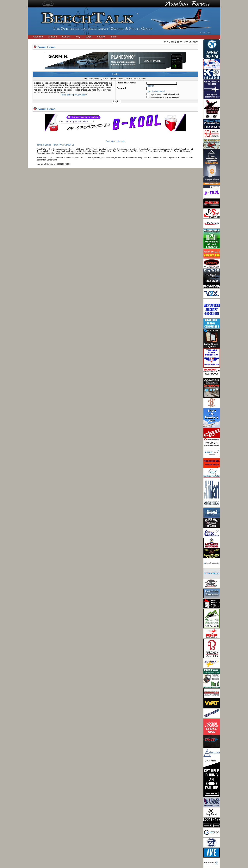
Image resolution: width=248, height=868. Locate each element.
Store (114, 37)
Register (101, 37)
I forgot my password (156, 91)
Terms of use (67, 95)
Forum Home (46, 47)
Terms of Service (44, 145)
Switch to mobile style (115, 141)
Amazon (53, 37)
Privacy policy (81, 95)
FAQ (78, 37)
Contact (66, 37)
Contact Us (69, 145)
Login (88, 37)
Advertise (38, 37)
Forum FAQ (58, 145)
